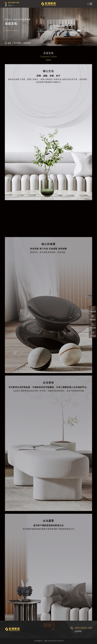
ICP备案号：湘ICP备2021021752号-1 (49, 641)
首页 (8, 43)
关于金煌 (17, 43)
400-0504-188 (13, 3)
